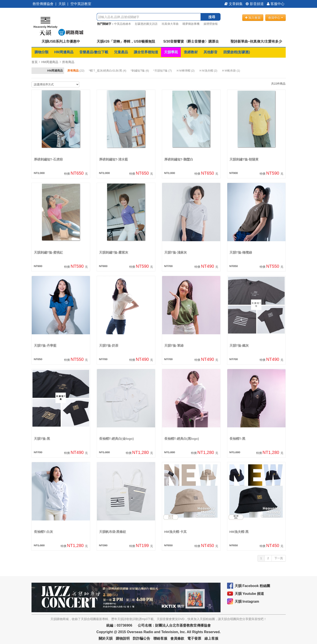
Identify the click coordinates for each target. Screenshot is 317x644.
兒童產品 (121, 52)
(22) (76, 71)
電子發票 (194, 638)
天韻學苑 (171, 52)
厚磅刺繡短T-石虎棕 (48, 159)
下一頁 (279, 558)
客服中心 (276, 4)
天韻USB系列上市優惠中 (61, 41)
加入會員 (253, 18)
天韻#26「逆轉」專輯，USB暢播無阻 (126, 41)
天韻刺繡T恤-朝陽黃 (244, 159)
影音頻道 (255, 4)
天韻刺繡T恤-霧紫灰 (114, 252)
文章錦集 (233, 4)
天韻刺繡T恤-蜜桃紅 (48, 252)
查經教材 (191, 52)
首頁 (35, 62)
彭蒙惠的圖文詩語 (146, 24)
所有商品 (68, 62)
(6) (140, 71)
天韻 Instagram (247, 601)
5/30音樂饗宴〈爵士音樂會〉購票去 (191, 41)
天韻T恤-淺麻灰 (176, 252)
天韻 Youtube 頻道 (249, 594)
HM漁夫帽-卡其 (175, 532)
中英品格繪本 (123, 24)
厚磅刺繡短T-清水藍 (114, 159)
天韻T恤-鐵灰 (239, 345)
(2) (186, 71)
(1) (231, 71)
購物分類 (41, 52)
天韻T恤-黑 (42, 439)
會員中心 (276, 18)
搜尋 (212, 17)
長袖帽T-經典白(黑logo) (182, 439)
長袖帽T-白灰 (43, 532)
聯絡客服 (160, 638)
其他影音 (211, 52)
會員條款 (177, 638)
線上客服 (211, 638)
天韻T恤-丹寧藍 (45, 345)
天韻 (62, 4)
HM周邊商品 (64, 52)
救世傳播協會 (43, 4)
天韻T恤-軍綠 (174, 345)
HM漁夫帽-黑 (239, 532)
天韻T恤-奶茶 (109, 345)
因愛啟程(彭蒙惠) (237, 52)
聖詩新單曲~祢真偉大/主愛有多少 (256, 41)
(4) (108, 71)
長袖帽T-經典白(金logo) (116, 439)
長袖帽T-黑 (237, 439)
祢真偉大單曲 (170, 24)
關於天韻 (106, 638)
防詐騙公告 (141, 638)
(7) (163, 71)
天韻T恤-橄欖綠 (241, 252)
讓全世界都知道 (146, 52)
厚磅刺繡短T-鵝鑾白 (179, 159)
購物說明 (123, 638)
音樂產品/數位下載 (94, 52)
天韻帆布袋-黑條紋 (113, 532)
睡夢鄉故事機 (191, 24)
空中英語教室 (81, 4)
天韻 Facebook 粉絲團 (252, 586)
